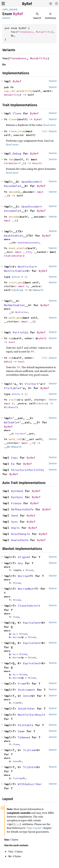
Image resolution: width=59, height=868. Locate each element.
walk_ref (15, 439)
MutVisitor (26, 267)
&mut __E (10, 220)
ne (10, 358)
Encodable (12, 211)
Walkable (11, 422)
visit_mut (16, 282)
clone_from (17, 131)
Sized (30, 570)
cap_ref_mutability (18, 91)
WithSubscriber (30, 784)
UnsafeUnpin (21, 534)
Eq (13, 464)
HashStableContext (28, 243)
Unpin (15, 528)
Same (21, 731)
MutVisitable (14, 271)
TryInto (29, 767)
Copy (14, 458)
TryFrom (29, 750)
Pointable (26, 725)
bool (12, 342)
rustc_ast (8, 9)
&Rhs (7, 362)
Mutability (44, 32)
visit (13, 400)
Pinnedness (25, 32)
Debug (17, 153)
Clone (17, 113)
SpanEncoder (31, 206)
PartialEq (20, 332)
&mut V (23, 286)
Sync (14, 522)
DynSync (17, 497)
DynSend (17, 491)
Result (37, 163)
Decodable (12, 186)
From (21, 684)
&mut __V (28, 321)
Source (6, 18)
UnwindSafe (20, 540)
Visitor (31, 384)
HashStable (13, 236)
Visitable (12, 388)
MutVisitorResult (32, 715)
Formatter (11, 163)
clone (13, 119)
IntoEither (26, 709)
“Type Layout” (34, 828)
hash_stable (17, 248)
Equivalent (32, 623)
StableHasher (14, 256)
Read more (50, 125)
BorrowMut (26, 589)
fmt (11, 159)
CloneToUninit (29, 606)
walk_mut (15, 318)
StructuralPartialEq (27, 470)
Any (20, 563)
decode (14, 192)
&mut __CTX (23, 252)
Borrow (23, 576)
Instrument (26, 690)
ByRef (27, 4)
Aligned (24, 557)
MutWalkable (13, 305)
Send (14, 515)
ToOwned (24, 737)
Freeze (16, 503)
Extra (16, 277)
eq (10, 338)
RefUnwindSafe (22, 509)
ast (16, 9)
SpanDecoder (31, 182)
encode (14, 217)
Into (26, 696)
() (26, 277)
